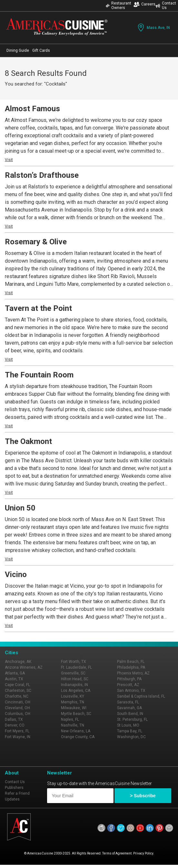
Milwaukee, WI (74, 708)
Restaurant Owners (119, 5)
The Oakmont (28, 441)
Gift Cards (41, 50)
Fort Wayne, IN (18, 737)
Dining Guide (18, 50)
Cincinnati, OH (18, 702)
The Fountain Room (39, 375)
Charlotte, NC (17, 696)
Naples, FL (70, 719)
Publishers (14, 788)
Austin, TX (14, 679)
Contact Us (166, 5)
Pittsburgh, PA (129, 679)
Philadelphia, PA (131, 667)
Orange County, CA (78, 737)
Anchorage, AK (18, 662)
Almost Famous (32, 109)
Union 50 (20, 508)
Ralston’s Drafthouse (42, 175)
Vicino (16, 574)
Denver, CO (15, 725)
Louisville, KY (73, 696)
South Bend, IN (130, 714)
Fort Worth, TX (74, 662)
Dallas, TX (14, 719)
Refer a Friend (17, 793)
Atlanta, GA (15, 673)
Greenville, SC (73, 673)
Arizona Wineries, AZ (24, 667)
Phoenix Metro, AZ (133, 673)
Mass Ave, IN (153, 27)
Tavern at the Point (38, 308)
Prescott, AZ (128, 685)
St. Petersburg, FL (132, 719)
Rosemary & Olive (36, 242)
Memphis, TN (73, 702)
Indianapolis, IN (74, 685)
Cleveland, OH (17, 708)
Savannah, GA (129, 708)
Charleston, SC (18, 691)
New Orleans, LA (76, 731)
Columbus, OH (18, 714)
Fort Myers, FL (17, 731)
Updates (12, 799)
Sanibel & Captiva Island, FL (141, 696)
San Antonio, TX (131, 691)
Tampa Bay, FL (130, 731)
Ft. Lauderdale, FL (76, 667)
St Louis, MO (128, 725)
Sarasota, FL (128, 702)
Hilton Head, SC (75, 679)
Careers (144, 4)
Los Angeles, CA (76, 691)
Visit (9, 160)
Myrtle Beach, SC (76, 714)
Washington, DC (131, 737)
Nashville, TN (73, 725)
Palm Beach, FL (131, 662)
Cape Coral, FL (17, 685)
